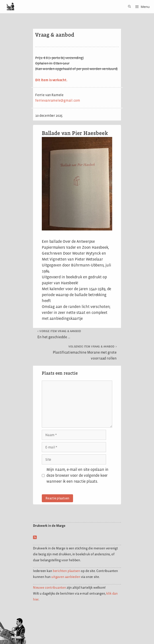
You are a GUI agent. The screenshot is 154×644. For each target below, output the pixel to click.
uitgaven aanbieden (66, 577)
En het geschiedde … (59, 334)
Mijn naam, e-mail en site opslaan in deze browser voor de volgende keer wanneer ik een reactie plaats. (77, 475)
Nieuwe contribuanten (49, 587)
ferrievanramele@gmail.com (58, 100)
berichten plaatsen (66, 571)
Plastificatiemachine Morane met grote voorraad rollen (85, 353)
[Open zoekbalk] (128, 7)
